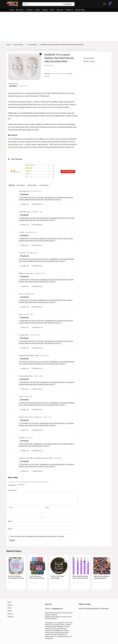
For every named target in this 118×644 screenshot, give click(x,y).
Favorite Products (18, 45)
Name (10, 521)
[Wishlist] (105, 4)
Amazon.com (49, 631)
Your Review (12, 490)
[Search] (77, 4)
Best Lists (20, 10)
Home (12, 10)
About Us (60, 10)
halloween (47, 76)
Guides (38, 10)
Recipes (45, 10)
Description (13, 86)
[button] (41, 54)
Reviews (30, 10)
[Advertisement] (59, 26)
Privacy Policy (80, 10)
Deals (52, 10)
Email (10, 529)
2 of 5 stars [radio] (18, 485)
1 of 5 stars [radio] (18, 485)
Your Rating (12, 485)
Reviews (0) (23, 86)
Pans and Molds (32, 45)
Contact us (69, 10)
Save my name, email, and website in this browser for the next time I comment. (37, 536)
